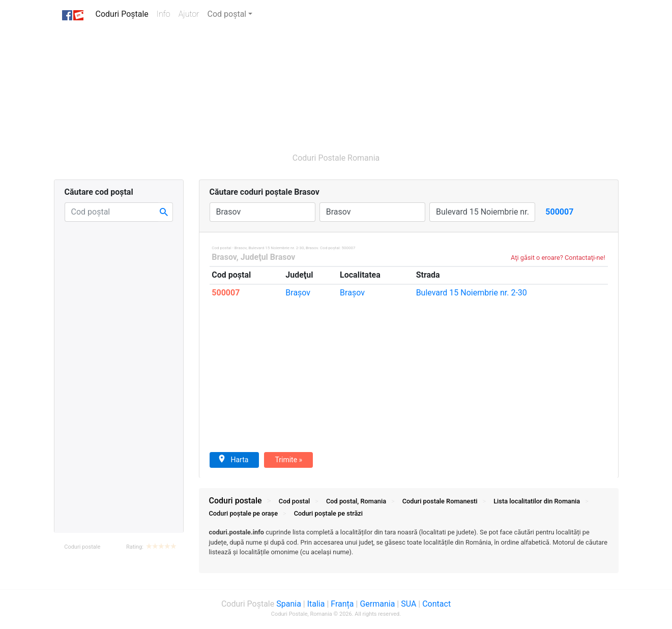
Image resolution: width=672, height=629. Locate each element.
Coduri (440, 501)
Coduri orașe (244, 513)
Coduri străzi (328, 513)
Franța (342, 604)
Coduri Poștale (124, 13)
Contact (436, 604)
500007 (226, 293)
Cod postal (294, 501)
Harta (233, 459)
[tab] (409, 547)
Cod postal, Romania (356, 501)
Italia (316, 604)
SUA (408, 604)
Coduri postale (82, 547)
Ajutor (189, 14)
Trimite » (288, 460)
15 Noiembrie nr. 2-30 (472, 293)
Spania (289, 604)
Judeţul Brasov (268, 257)
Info (166, 13)
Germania (377, 604)
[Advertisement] (288, 85)
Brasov (224, 257)
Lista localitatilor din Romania (537, 501)
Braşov (298, 293)
